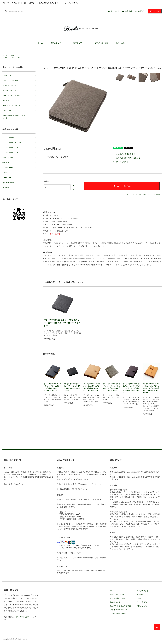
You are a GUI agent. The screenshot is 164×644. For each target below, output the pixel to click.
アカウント (115, 11)
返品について (132, 195)
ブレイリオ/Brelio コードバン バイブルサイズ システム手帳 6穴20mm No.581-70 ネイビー (53, 387)
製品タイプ (79, 43)
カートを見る (142, 602)
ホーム (40, 43)
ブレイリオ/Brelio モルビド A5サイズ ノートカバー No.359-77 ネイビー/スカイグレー (62, 323)
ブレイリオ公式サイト (25, 617)
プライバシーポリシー (119, 610)
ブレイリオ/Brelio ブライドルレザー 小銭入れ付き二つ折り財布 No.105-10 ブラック (72, 387)
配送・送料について (118, 598)
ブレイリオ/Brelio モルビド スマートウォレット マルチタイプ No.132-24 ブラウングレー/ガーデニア (112, 387)
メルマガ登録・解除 (100, 43)
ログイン (141, 11)
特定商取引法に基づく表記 (149, 195)
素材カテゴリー (58, 43)
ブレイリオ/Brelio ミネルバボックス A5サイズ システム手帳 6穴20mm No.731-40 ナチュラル (92, 387)
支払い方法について (118, 595)
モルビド (14, 55)
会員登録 (129, 11)
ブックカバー (15, 58)
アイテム (154, 11)
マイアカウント (143, 591)
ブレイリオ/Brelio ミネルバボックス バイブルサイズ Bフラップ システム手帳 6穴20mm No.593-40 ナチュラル (151, 388)
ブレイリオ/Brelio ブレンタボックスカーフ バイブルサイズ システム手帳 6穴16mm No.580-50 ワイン (131, 388)
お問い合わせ (121, 43)
